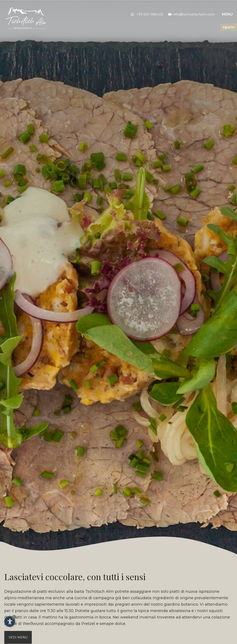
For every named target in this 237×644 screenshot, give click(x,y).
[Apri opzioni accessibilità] (10, 621)
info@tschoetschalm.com (191, 14)
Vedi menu (18, 637)
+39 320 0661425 (150, 14)
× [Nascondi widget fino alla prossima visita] (14, 617)
